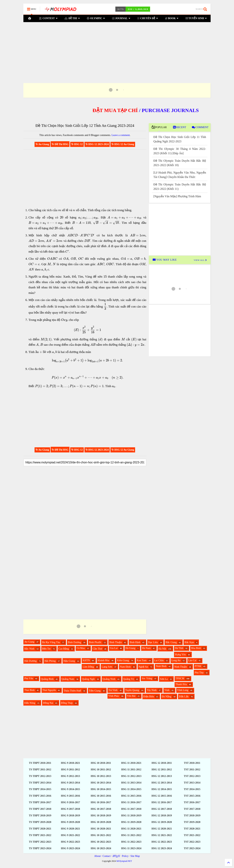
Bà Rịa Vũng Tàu (51, 642)
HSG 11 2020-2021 (131, 829)
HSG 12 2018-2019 (162, 816)
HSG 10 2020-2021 (101, 829)
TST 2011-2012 (192, 770)
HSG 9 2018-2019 (70, 816)
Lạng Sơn (107, 667)
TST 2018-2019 (192, 816)
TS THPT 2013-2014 (40, 783)
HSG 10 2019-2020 (101, 822)
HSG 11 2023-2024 (131, 848)
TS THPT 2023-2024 (40, 848)
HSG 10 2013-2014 (101, 783)
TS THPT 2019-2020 (40, 822)
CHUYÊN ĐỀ (148, 18)
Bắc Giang (171, 642)
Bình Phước (95, 642)
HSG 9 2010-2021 (70, 763)
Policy (125, 856)
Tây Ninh (152, 690)
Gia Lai (114, 648)
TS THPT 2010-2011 (40, 763)
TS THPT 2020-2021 (40, 829)
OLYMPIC (96, 18)
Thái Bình (29, 690)
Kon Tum (142, 660)
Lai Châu (159, 660)
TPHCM (180, 678)
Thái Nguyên (49, 690)
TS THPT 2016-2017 (40, 802)
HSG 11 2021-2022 (131, 835)
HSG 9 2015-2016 (70, 796)
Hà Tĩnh (179, 648)
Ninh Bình (161, 666)
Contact (107, 856)
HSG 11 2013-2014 (131, 783)
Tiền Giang (95, 691)
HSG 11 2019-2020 (131, 822)
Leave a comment (121, 135)
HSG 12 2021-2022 (162, 835)
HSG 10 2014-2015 (101, 789)
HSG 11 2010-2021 (131, 763)
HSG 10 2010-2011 (101, 763)
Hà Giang (130, 648)
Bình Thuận (116, 642)
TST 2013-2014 (192, 783)
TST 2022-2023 (192, 842)
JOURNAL (121, 18)
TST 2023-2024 (192, 848)
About (98, 856)
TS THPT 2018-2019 (40, 816)
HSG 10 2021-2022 (101, 835)
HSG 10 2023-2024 (101, 848)
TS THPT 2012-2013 (40, 776)
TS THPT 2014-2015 (40, 789)
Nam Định (125, 667)
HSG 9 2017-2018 (70, 809)
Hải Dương (31, 661)
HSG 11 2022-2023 (131, 842)
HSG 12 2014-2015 (162, 789)
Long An (176, 660)
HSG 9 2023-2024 (70, 848)
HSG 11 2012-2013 (131, 776)
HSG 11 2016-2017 (131, 802)
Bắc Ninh (29, 649)
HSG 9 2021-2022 (70, 835)
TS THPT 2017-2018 (40, 809)
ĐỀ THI (72, 18)
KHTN (86, 660)
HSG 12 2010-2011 (162, 763)
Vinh (167, 690)
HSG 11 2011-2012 (131, 770)
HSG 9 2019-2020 (70, 822)
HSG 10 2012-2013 (101, 776)
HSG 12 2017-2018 (162, 809)
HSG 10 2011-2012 (101, 770)
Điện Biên (149, 697)
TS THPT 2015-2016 (40, 796)
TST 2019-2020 (192, 822)
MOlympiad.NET (124, 861)
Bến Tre (47, 649)
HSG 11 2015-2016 (131, 796)
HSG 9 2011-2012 (70, 770)
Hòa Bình (196, 648)
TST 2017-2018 (192, 809)
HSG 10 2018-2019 (101, 816)
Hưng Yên (180, 655)
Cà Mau (81, 648)
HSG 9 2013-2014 (70, 783)
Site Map (135, 856)
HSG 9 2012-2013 (70, 776)
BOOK (172, 18)
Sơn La (164, 679)
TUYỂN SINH (196, 18)
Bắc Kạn (189, 642)
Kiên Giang (123, 660)
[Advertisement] (117, 48)
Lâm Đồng (88, 667)
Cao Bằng (64, 649)
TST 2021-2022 (192, 835)
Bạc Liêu (153, 642)
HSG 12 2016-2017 (162, 802)
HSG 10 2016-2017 (101, 802)
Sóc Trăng (147, 678)
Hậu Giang (69, 661)
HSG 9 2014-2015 (70, 789)
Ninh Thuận (181, 667)
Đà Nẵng (167, 697)
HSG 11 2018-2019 (131, 816)
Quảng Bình (47, 679)
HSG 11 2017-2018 (131, 809)
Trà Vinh (113, 690)
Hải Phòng (50, 661)
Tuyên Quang (132, 690)
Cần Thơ (97, 649)
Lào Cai (192, 660)
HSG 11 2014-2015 (131, 789)
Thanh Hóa (181, 684)
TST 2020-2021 (192, 829)
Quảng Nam (68, 679)
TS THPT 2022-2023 (40, 842)
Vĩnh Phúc (114, 696)
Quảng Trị (129, 679)
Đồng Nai (48, 703)
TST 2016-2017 (192, 802)
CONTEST (48, 18)
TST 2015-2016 (192, 796)
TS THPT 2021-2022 (40, 835)
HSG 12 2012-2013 (162, 776)
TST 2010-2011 (192, 763)
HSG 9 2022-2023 (70, 842)
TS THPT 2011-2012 (40, 770)
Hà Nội (162, 649)
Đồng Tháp (67, 703)
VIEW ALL (200, 260)
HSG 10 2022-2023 (101, 842)
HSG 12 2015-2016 (162, 796)
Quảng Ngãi (88, 679)
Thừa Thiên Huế (72, 691)
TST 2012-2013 (192, 776)
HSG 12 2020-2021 (162, 829)
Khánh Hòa (103, 660)
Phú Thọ (199, 673)
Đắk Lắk (184, 697)
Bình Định (135, 642)
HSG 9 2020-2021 (70, 829)
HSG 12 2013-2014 (162, 783)
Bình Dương (74, 642)
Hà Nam (146, 648)
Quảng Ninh (109, 679)
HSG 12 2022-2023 (162, 842)
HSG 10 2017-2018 (101, 809)
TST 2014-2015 (192, 789)
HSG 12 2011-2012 (162, 770)
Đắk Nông (30, 703)
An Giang (29, 642)
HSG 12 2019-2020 (162, 822)
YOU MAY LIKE (165, 260)
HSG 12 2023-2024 (162, 848)
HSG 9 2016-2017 (70, 802)
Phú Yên (29, 678)
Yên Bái (131, 696)
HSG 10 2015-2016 (101, 796)
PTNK (198, 666)
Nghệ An (143, 667)
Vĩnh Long (183, 690)
